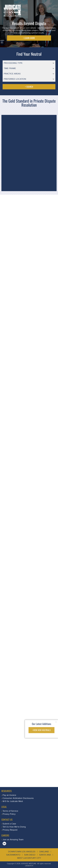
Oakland (44, 852)
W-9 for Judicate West (13, 801)
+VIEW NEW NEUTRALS (41, 730)
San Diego (30, 855)
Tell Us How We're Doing (14, 827)
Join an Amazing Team (13, 840)
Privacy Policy (9, 814)
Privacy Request (10, 830)
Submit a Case (9, 824)
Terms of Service (10, 811)
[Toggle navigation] (54, 4)
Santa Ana (45, 855)
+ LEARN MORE (29, 38)
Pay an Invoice (9, 795)
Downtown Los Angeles (22, 852)
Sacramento (13, 855)
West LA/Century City (29, 858)
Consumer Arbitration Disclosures (18, 798)
